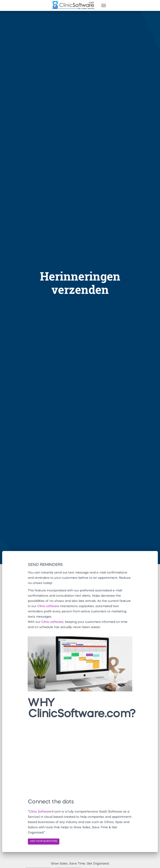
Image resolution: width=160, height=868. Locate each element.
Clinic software (48, 606)
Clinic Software (40, 812)
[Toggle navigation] (104, 5)
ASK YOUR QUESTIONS (44, 841)
